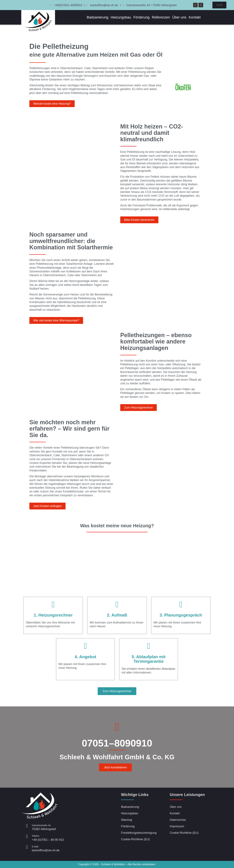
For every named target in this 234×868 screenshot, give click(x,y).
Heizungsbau (121, 17)
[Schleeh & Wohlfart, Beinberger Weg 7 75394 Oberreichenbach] (93, 821)
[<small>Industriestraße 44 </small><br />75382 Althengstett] (27, 826)
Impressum (177, 826)
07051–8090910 (117, 743)
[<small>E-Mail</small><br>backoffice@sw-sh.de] (27, 847)
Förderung (142, 17)
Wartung (126, 820)
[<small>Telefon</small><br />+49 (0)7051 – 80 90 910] (27, 836)
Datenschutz (178, 820)
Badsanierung (98, 17)
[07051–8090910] (117, 727)
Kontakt (195, 17)
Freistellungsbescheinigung (139, 833)
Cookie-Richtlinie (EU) (135, 839)
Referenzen (161, 17)
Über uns (179, 17)
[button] (117, 691)
